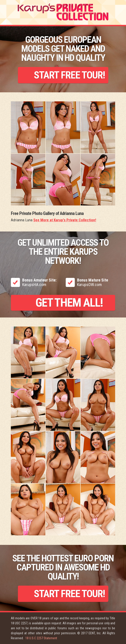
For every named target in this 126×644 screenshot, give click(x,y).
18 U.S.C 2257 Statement (41, 638)
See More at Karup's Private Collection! (65, 220)
